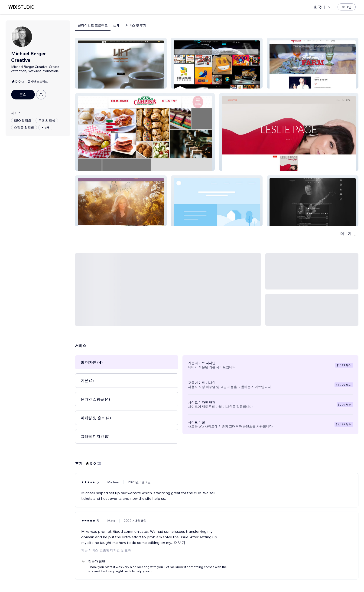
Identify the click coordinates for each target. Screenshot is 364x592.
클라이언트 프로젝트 (93, 25)
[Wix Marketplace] (21, 7)
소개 (117, 25)
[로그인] (347, 7)
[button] (121, 63)
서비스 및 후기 (136, 25)
